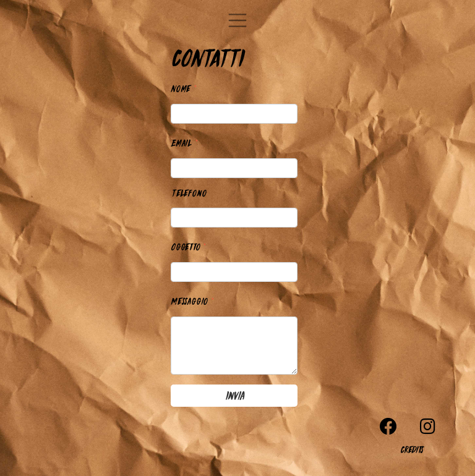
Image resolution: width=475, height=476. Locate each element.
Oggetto (189, 246)
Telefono (188, 193)
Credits (411, 449)
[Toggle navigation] (237, 20)
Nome (184, 87)
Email (185, 142)
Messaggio (193, 300)
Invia (234, 395)
